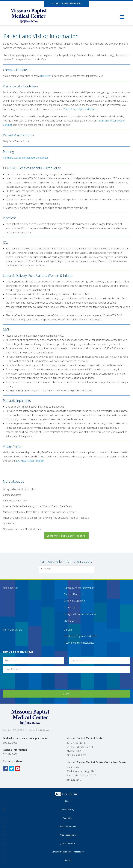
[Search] (66, 569)
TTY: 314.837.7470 (76, 755)
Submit (66, 694)
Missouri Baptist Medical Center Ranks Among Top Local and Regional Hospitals (46, 518)
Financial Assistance (68, 826)
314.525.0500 (74, 780)
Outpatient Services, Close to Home (22, 529)
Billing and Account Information (20, 489)
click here (45, 76)
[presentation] (26, 683)
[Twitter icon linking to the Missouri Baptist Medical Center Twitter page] (12, 769)
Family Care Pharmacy (15, 501)
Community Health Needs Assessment (68, 852)
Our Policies (9, 523)
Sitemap (68, 860)
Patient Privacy (68, 810)
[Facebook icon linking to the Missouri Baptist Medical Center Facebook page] (6, 769)
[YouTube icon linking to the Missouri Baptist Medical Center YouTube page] (18, 769)
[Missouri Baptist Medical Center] (32, 17)
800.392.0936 (10, 743)
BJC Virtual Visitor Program (30, 461)
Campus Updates (12, 495)
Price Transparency (68, 835)
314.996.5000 (10, 754)
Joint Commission (68, 843)
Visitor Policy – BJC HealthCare (79, 109)
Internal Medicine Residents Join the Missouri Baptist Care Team (37, 506)
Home (68, 801)
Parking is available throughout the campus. (26, 158)
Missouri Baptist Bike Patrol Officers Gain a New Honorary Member (39, 512)
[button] (122, 17)
